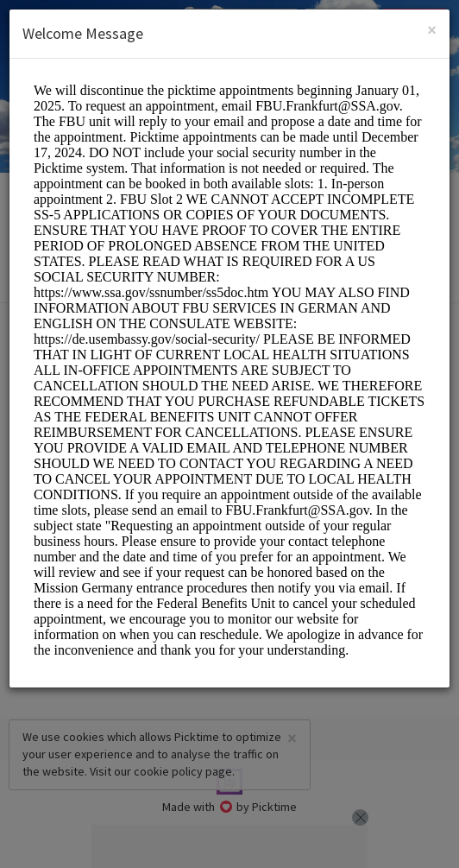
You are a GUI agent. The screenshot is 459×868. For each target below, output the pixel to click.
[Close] (432, 30)
